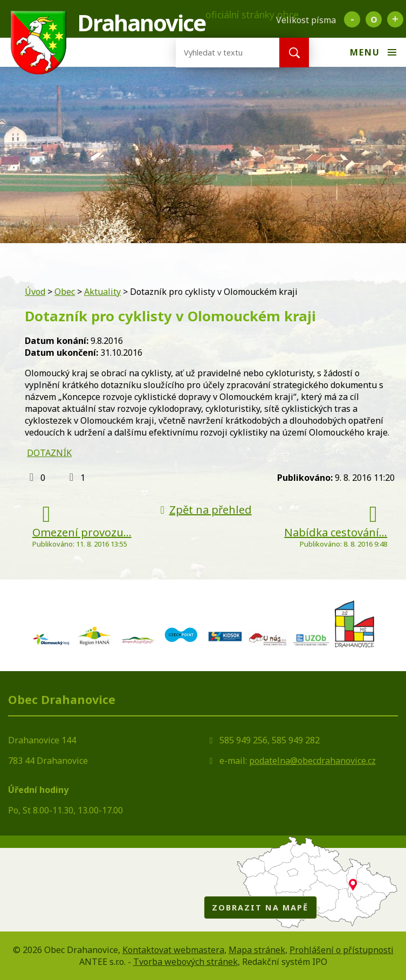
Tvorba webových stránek (185, 962)
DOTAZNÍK (49, 453)
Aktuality (102, 292)
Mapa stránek (257, 950)
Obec (65, 292)
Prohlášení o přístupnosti (342, 950)
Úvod (35, 292)
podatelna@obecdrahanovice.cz (312, 761)
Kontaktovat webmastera (173, 950)
